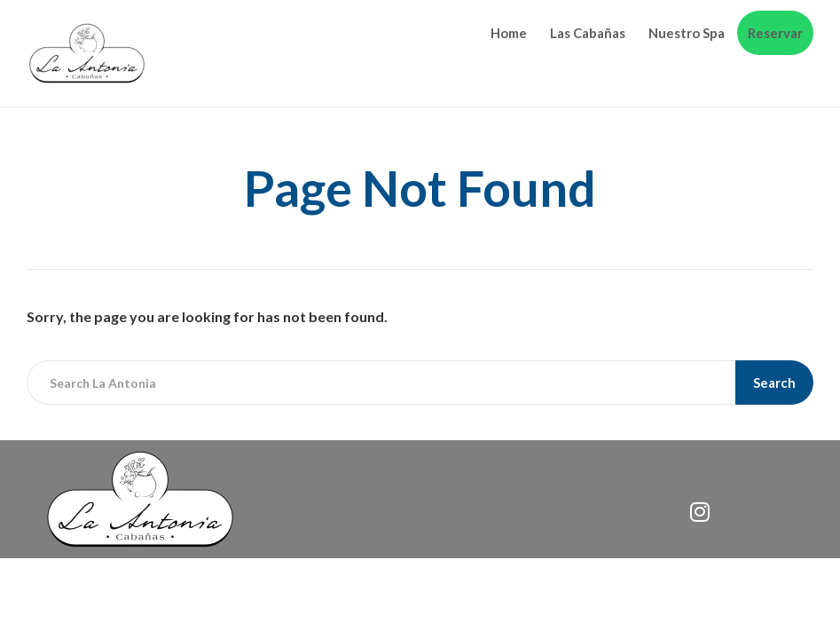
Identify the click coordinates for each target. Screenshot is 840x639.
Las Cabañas (588, 33)
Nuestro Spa (687, 33)
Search (774, 383)
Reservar (775, 33)
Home (509, 33)
